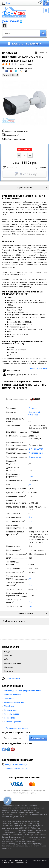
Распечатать (42, 52)
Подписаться (38, 738)
